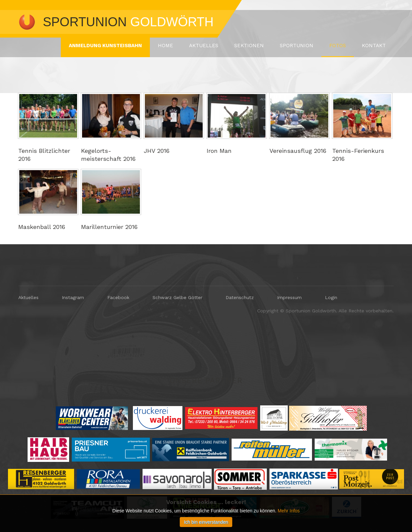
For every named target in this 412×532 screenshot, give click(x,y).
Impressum (289, 297)
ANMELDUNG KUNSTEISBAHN (105, 46)
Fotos (338, 46)
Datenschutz (240, 297)
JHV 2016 (157, 151)
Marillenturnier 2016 (109, 227)
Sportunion (297, 46)
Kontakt (374, 46)
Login (331, 297)
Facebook (118, 297)
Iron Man (219, 151)
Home (165, 46)
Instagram (73, 297)
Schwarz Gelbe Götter (177, 297)
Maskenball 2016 (42, 227)
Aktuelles (204, 46)
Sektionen (249, 46)
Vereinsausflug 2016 (298, 151)
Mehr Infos (289, 511)
